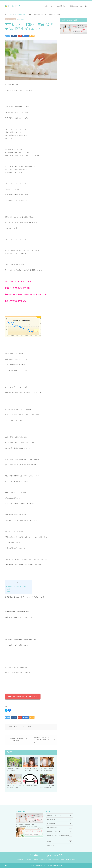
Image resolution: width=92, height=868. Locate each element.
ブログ (10, 14)
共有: (9, 589)
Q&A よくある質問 (59, 828)
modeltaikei (15, 727)
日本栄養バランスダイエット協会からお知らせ (59, 837)
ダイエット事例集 (20, 14)
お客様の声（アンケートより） (59, 816)
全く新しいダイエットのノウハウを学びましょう (19, 586)
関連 (9, 592)
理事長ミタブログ (59, 846)
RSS (6, 866)
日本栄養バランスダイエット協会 (46, 856)
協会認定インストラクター (59, 832)
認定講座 (59, 842)
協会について (48, 6)
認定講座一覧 (61, 6)
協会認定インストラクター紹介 (79, 6)
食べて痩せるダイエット (59, 820)
